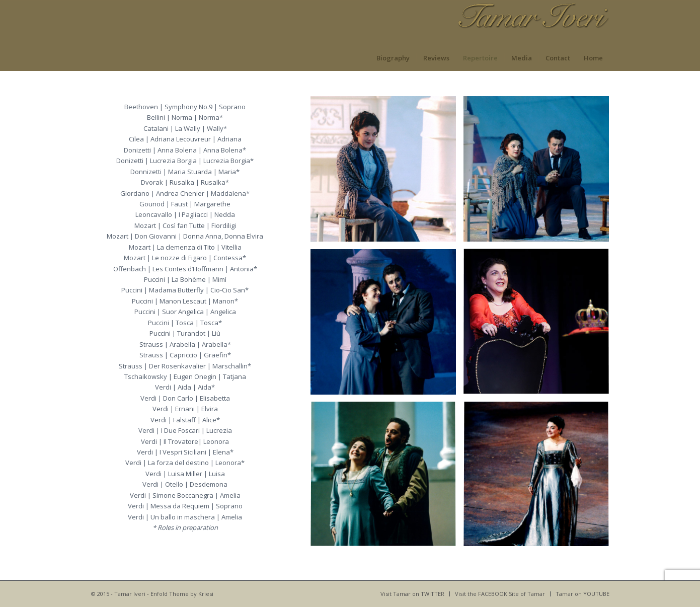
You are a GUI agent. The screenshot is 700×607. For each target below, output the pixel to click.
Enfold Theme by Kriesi (182, 594)
